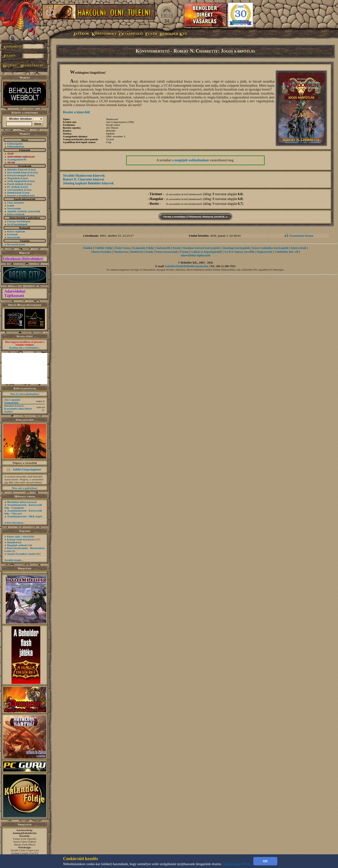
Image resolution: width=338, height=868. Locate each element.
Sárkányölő (163, 248)
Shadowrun (121, 252)
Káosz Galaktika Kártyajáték (270, 248)
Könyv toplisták (16, 231)
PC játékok (14, 187)
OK (265, 861)
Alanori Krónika (101, 252)
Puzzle (177, 248)
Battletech (137, 252)
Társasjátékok (15, 190)
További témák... (14, 560)
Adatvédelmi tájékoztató (196, 255)
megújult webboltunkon (192, 160)
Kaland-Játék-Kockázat (20, 539)
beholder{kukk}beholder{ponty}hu (187, 266)
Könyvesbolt (299, 248)
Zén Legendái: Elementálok (12, 401)
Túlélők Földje (104, 248)
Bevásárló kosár (16, 244)
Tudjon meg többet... (238, 864)
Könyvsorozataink (167, 252)
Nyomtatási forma (301, 236)
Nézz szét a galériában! (25, 488)
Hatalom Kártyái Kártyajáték (201, 248)
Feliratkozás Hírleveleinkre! (23, 259)
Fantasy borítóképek (19, 221)
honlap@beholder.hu (25, 833)
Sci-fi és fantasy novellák (239, 252)
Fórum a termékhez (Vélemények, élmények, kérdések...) (195, 217)
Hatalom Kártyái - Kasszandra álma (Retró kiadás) (18, 409)
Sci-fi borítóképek (17, 224)
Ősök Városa (123, 248)
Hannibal (12, 542)
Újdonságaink (15, 144)
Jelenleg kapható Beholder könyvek (88, 183)
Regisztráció (264, 252)
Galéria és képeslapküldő (207, 252)
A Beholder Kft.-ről (286, 252)
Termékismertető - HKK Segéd (25, 516)
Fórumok (12, 234)
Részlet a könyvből (76, 112)
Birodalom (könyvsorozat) (22, 502)
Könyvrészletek (16, 214)
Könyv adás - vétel (17, 536)
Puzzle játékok (15, 184)
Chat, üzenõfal (15, 203)
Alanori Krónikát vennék (21, 554)
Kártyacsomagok (17, 175)
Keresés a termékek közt (21, 195)
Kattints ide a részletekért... (25, 348)
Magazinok (14, 178)
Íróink (11, 205)
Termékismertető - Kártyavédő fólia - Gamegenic (23, 506)
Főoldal (88, 248)
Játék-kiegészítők (17, 181)
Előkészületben (16, 146)
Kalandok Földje (143, 248)
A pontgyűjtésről (17, 159)
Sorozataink (14, 208)
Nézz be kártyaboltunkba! (25, 394)
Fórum (184, 252)
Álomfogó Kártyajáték (236, 248)
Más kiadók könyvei (19, 172)
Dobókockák (14, 193)
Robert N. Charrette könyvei (83, 179)
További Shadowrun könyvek (84, 176)
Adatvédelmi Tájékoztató (15, 293)
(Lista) (32, 169)
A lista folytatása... (15, 523)
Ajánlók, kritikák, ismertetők (24, 211)
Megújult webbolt (17, 545)
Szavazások (14, 237)
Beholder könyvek (17, 169)
